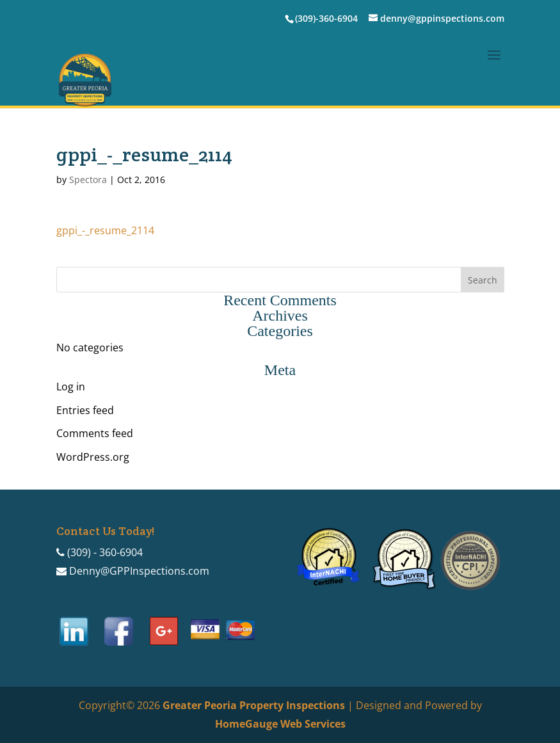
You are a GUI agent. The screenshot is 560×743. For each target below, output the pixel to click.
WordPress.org (93, 457)
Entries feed (85, 410)
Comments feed (95, 433)
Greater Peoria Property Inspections (254, 705)
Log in (71, 387)
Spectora (88, 180)
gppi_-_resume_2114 (105, 230)
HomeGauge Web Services (280, 724)
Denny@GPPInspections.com (139, 571)
